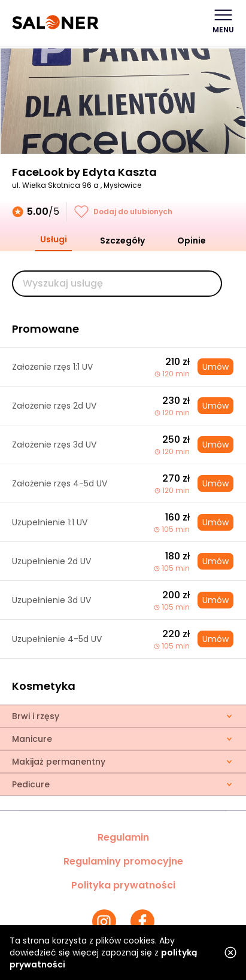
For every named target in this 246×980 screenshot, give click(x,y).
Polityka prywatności (123, 885)
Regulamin (123, 837)
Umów (215, 367)
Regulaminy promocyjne (123, 861)
